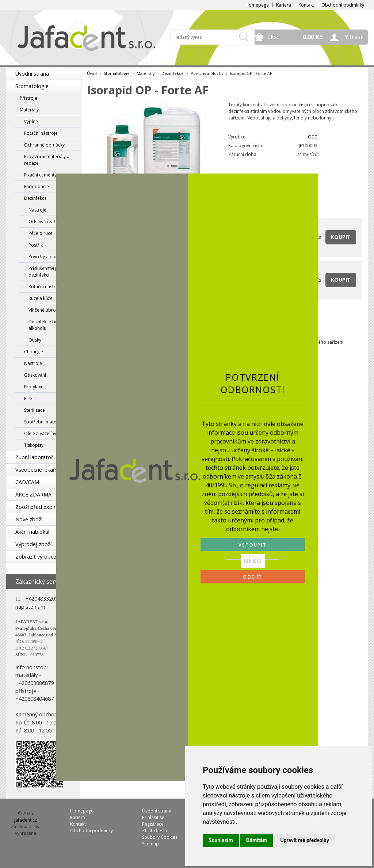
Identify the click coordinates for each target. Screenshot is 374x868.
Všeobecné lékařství (39, 470)
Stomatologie (32, 86)
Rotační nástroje (41, 133)
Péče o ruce (41, 233)
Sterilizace (35, 410)
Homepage (257, 5)
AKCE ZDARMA (33, 494)
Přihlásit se (153, 817)
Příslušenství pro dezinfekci (46, 272)
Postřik (36, 245)
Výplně (31, 121)
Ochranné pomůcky (44, 145)
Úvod (92, 73)
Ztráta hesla (154, 831)
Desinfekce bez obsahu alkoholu (53, 325)
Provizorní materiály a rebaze (47, 160)
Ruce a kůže (41, 298)
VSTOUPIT (253, 545)
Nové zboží (29, 519)
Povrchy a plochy (46, 257)
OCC (313, 137)
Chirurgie (34, 352)
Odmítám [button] (257, 840)
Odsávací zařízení (47, 222)
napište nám (30, 607)
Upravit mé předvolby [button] (304, 840)
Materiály (29, 110)
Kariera (284, 5)
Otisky (35, 340)
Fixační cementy (40, 175)
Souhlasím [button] (221, 840)
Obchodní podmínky (343, 5)
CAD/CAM (27, 482)
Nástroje (37, 210)
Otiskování (35, 375)
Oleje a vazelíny (40, 433)
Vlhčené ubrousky (47, 310)
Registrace (153, 824)
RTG (28, 398)
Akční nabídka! (32, 532)
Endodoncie (37, 186)
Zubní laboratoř (34, 457)
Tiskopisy (34, 445)
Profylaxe (34, 387)
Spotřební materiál (43, 422)
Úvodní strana (32, 74)
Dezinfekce (35, 198)
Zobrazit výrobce (36, 557)
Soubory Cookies (160, 837)
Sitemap (150, 844)
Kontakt (306, 5)
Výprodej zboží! (34, 544)
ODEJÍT (253, 577)
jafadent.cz (26, 820)
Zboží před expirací (39, 507)
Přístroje (28, 98)
